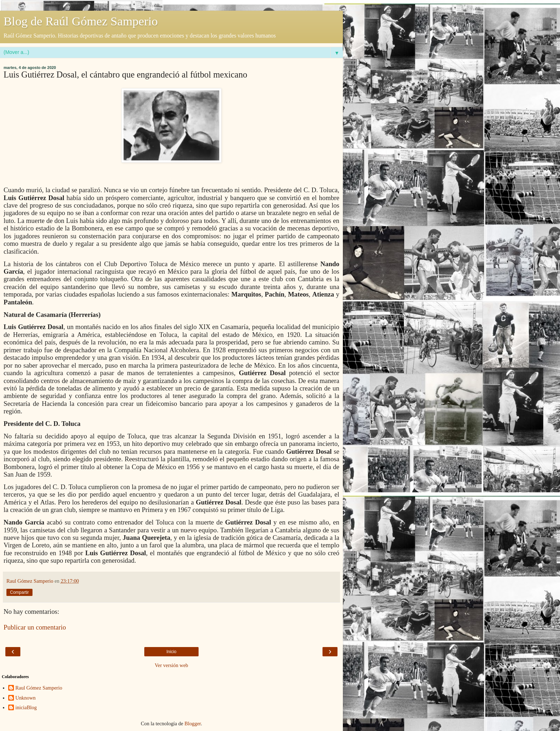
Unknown (26, 698)
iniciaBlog (26, 707)
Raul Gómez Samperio (39, 688)
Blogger (193, 723)
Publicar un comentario (35, 627)
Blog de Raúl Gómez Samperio (81, 21)
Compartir (19, 592)
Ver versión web (171, 665)
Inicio (171, 652)
